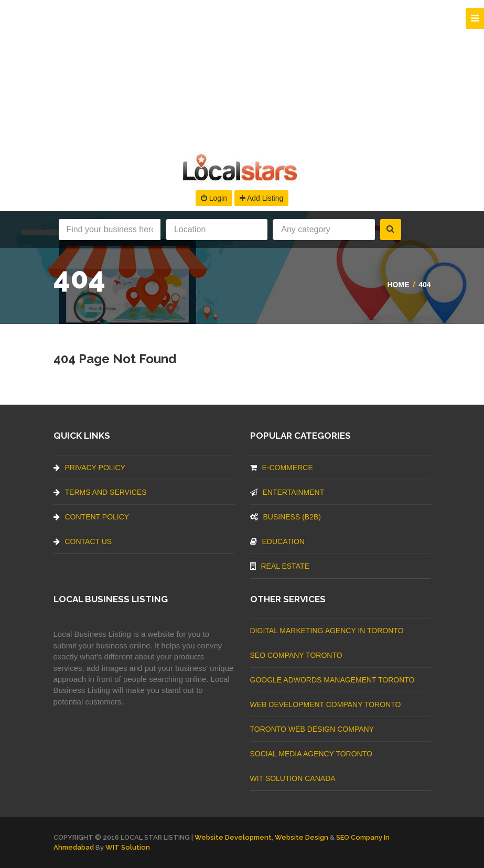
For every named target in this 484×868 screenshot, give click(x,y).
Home (398, 285)
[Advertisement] (242, 73)
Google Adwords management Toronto (332, 680)
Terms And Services (100, 492)
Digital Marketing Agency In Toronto (327, 631)
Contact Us (83, 541)
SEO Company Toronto (296, 655)
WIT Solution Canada (293, 778)
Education (277, 541)
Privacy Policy (89, 468)
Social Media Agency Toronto (311, 754)
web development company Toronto (326, 704)
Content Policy (92, 517)
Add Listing (261, 198)
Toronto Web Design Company (312, 729)
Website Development (233, 837)
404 (424, 285)
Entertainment (287, 492)
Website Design (302, 837)
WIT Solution (128, 847)
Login (214, 198)
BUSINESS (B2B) (286, 517)
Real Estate (280, 566)
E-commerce (282, 468)
